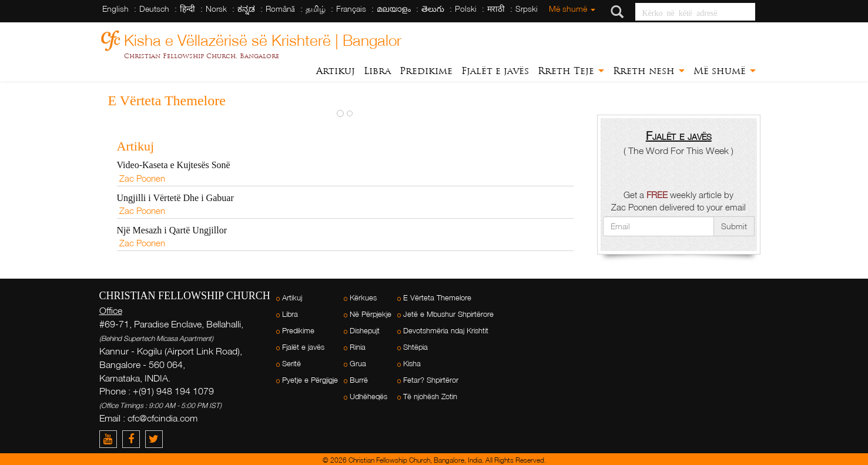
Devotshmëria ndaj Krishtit (446, 331)
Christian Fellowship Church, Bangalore (202, 56)
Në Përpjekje (371, 314)
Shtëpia (415, 347)
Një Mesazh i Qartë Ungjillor (172, 230)
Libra (377, 71)
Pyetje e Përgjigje (310, 380)
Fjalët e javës (495, 71)
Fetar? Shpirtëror (431, 380)
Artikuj (336, 71)
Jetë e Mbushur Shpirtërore (448, 314)
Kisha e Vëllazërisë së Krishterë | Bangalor (263, 39)
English (115, 9)
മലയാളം (394, 9)
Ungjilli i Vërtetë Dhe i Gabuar (175, 198)
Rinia (358, 347)
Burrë (359, 380)
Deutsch (154, 9)
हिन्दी (187, 9)
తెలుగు (433, 9)
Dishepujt (365, 331)
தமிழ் (316, 9)
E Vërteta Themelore (437, 298)
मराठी (496, 9)
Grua (358, 364)
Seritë (291, 364)
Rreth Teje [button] (571, 71)
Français (351, 9)
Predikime (426, 71)
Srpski (527, 9)
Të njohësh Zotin (430, 397)
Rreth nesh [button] (649, 71)
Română (280, 9)
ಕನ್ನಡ (246, 9)
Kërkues (363, 298)
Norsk (216, 9)
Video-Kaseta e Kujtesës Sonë (174, 165)
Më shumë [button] (725, 71)
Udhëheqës (368, 397)
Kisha (412, 364)
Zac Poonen (142, 178)
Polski (466, 9)
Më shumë (572, 9)
